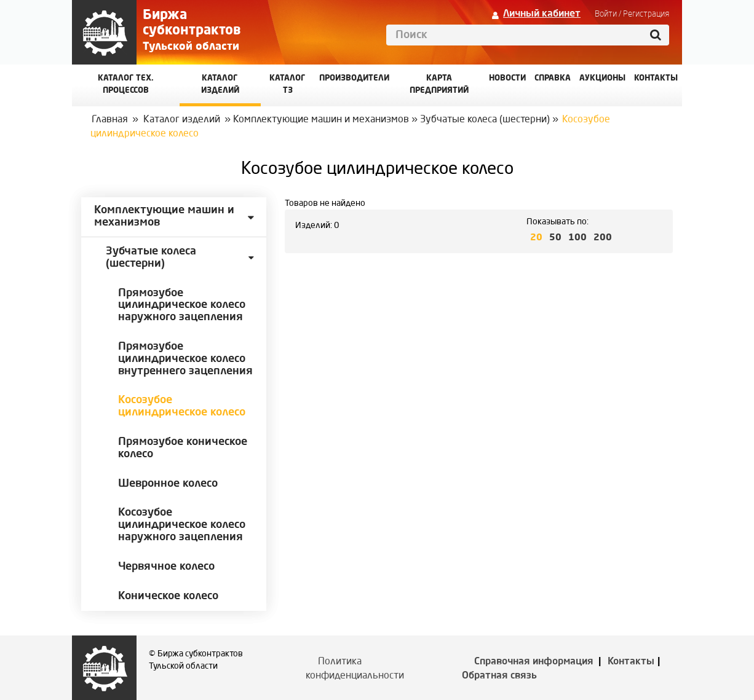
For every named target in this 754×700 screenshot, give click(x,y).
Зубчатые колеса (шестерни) (485, 120)
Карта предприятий (439, 85)
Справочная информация (534, 662)
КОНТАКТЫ (656, 78)
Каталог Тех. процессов (126, 85)
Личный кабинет (542, 14)
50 (555, 238)
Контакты (631, 662)
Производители (354, 78)
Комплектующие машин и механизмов (321, 120)
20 (536, 238)
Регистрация (646, 14)
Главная (110, 120)
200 (603, 238)
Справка (553, 78)
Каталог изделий (220, 85)
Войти (606, 14)
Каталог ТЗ (288, 85)
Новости (507, 78)
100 (577, 238)
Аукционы (602, 78)
